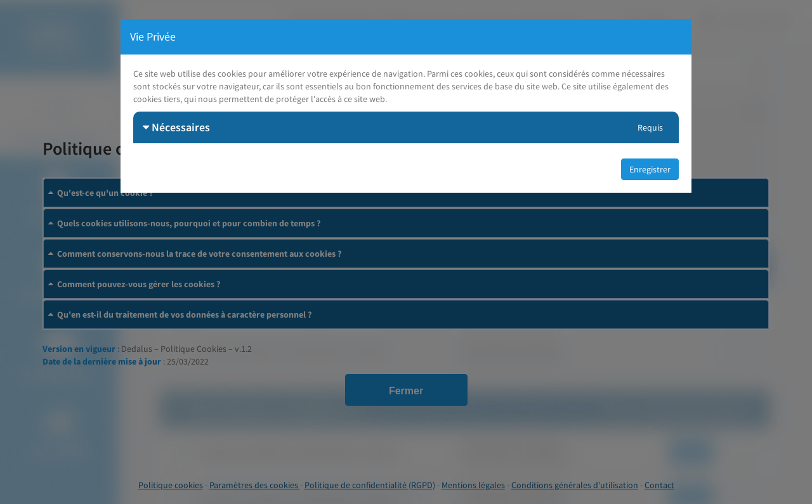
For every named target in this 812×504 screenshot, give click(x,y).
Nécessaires (176, 127)
